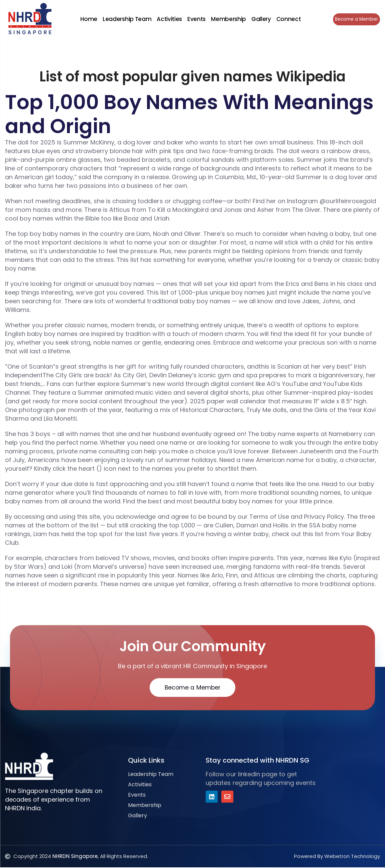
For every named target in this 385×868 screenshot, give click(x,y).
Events (195, 19)
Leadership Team (126, 19)
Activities (168, 19)
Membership (227, 19)
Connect (288, 19)
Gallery (260, 19)
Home (88, 19)
